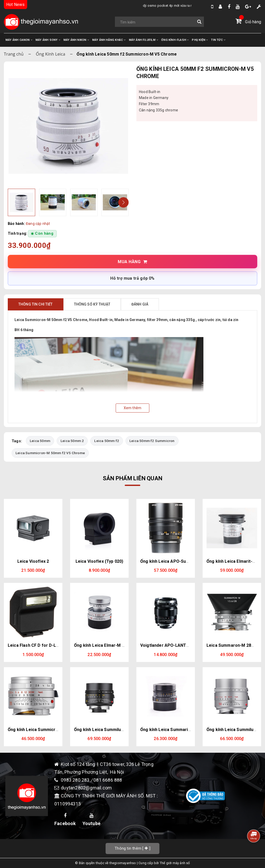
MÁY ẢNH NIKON (76, 40)
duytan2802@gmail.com (86, 788)
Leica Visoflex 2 (33, 561)
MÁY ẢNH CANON (19, 40)
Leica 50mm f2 (107, 441)
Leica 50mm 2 (72, 441)
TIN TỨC (218, 40)
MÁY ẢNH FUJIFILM (144, 40)
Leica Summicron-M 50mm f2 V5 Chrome (50, 453)
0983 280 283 (76, 780)
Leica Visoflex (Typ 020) (100, 561)
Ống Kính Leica (51, 54)
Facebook (65, 820)
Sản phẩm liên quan (132, 479)
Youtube (91, 820)
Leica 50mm (40, 441)
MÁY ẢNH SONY (48, 40)
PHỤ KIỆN (200, 40)
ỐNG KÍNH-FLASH (175, 40)
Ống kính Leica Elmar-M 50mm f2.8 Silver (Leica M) (125, 646)
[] (132, 848)
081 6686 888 (108, 780)
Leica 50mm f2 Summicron (152, 441)
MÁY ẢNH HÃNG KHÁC (109, 40)
